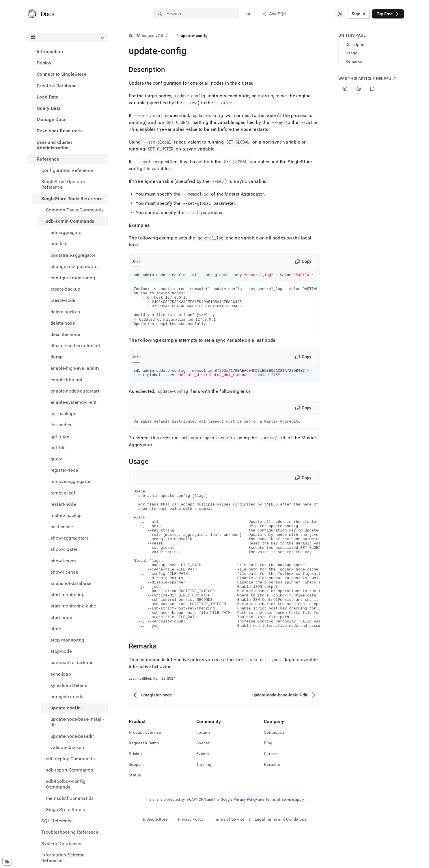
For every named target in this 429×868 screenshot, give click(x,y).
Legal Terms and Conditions (280, 858)
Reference (48, 159)
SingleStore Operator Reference (63, 184)
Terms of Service (280, 838)
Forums (204, 771)
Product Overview (145, 771)
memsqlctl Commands (70, 798)
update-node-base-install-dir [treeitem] (77, 722)
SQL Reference (57, 821)
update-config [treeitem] (66, 708)
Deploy (44, 63)
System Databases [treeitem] (61, 844)
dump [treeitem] (57, 357)
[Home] (41, 14)
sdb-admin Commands (70, 221)
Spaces (203, 782)
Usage (351, 53)
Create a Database (57, 86)
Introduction (50, 52)
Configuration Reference (67, 170)
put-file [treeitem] (58, 448)
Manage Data (51, 119)
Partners (272, 803)
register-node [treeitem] (64, 470)
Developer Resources (60, 131)
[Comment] (372, 89)
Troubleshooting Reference (70, 832)
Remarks (354, 61)
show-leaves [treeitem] (64, 561)
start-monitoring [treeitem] (68, 595)
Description (356, 44)
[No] (359, 89)
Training (204, 803)
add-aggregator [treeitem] (67, 232)
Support (136, 803)
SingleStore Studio (66, 810)
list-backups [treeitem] (63, 413)
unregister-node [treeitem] (67, 697)
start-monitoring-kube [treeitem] (73, 606)
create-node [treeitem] (63, 300)
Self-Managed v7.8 (146, 36)
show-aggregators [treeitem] (70, 538)
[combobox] (340, 14)
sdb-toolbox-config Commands (66, 784)
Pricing (135, 792)
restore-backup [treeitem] (66, 515)
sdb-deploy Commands (70, 759)
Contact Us (274, 771)
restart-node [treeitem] (63, 504)
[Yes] (345, 89)
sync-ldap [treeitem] (61, 674)
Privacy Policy (245, 838)
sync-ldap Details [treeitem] (69, 685)
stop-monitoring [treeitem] (67, 640)
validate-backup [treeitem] (67, 747)
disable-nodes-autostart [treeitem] (75, 346)
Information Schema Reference (63, 858)
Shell (136, 262)
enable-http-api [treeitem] (66, 380)
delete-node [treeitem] (63, 323)
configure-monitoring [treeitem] (73, 278)
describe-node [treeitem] (65, 334)
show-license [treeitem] (64, 572)
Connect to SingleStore (61, 74)
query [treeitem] (56, 459)
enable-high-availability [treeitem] (75, 368)
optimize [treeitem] (60, 436)
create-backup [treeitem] (65, 289)
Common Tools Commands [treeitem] (75, 210)
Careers (271, 792)
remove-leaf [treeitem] (63, 493)
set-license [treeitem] (62, 527)
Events (203, 792)
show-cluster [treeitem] (64, 549)
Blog (268, 782)
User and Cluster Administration (55, 145)
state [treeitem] (56, 629)
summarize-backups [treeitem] (72, 662)
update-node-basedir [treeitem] (72, 736)
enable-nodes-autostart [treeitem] (75, 391)
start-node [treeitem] (61, 617)
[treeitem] (68, 52)
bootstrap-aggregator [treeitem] (73, 255)
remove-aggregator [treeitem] (70, 481)
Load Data (48, 97)
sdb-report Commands (69, 770)
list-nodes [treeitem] (61, 425)
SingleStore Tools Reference (72, 199)
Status (135, 814)
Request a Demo (144, 782)
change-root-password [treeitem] (74, 266)
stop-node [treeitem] (61, 651)
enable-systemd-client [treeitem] (74, 402)
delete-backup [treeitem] (65, 312)
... (172, 36)
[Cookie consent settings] (7, 861)
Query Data (49, 108)
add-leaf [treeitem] (59, 244)
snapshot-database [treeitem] (71, 583)
